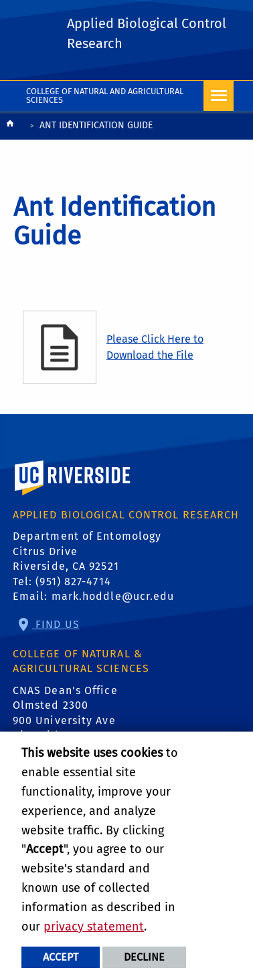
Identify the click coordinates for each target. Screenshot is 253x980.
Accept (61, 957)
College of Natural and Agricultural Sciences (105, 96)
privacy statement (94, 927)
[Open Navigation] (219, 96)
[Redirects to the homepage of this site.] (10, 127)
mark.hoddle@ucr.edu (113, 596)
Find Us (56, 624)
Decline (144, 957)
